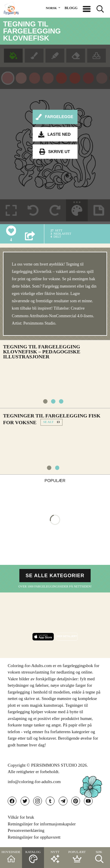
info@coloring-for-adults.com (34, 782)
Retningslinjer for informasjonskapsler (42, 824)
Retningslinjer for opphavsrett (34, 837)
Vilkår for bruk (21, 817)
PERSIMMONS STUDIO (54, 765)
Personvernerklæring (26, 830)
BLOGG (71, 8)
